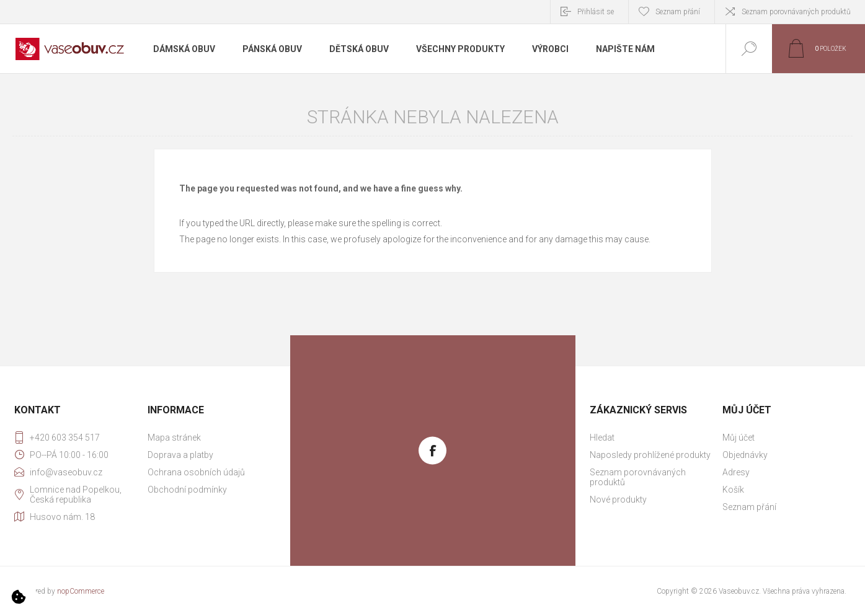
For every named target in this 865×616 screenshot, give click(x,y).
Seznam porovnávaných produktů (796, 12)
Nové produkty (618, 499)
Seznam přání (749, 507)
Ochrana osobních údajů (196, 472)
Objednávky (745, 455)
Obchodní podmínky (187, 490)
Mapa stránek (174, 438)
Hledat (602, 438)
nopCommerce (81, 591)
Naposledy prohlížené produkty (650, 455)
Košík (733, 490)
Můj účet (739, 438)
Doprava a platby (180, 455)
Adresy (736, 472)
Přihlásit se (596, 12)
